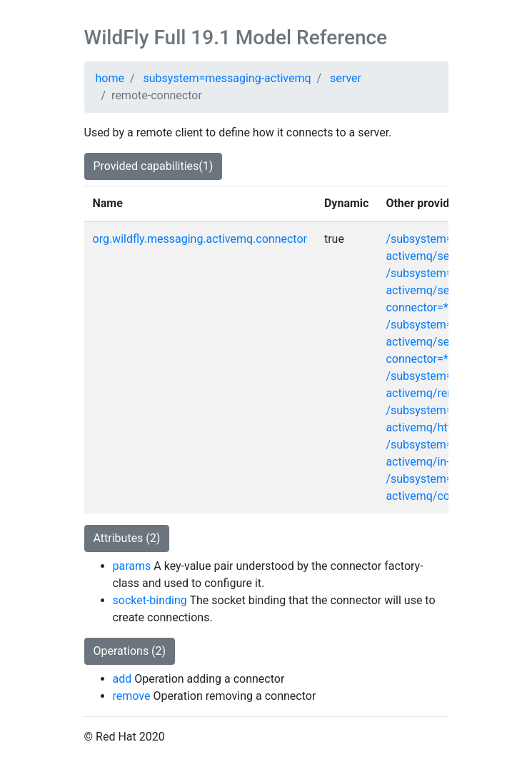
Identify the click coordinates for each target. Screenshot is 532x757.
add (122, 679)
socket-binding (150, 600)
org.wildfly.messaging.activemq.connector (200, 239)
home (110, 78)
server (346, 78)
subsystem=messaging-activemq (227, 78)
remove (132, 696)
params (132, 566)
